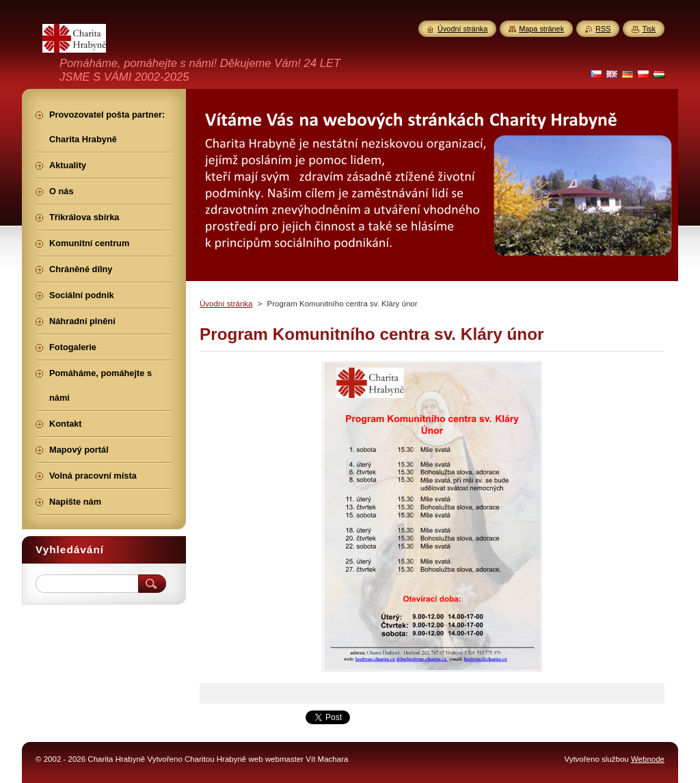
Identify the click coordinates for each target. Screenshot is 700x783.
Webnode (648, 759)
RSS (603, 29)
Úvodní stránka (226, 304)
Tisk (649, 29)
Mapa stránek (541, 29)
